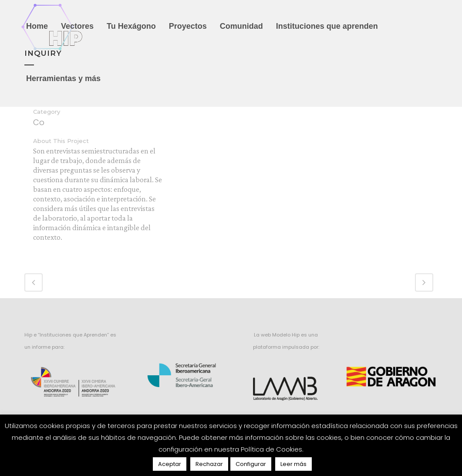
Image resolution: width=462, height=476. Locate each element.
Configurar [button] (251, 464)
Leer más (293, 464)
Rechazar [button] (209, 464)
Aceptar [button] (170, 464)
